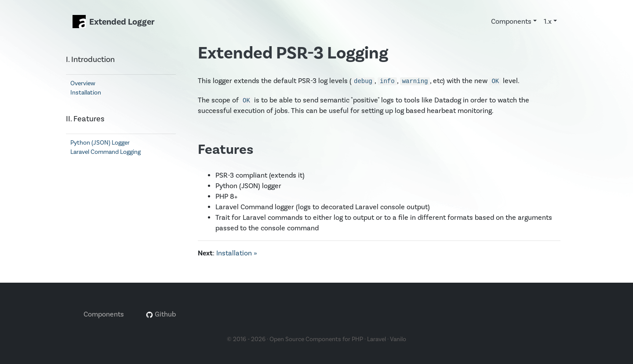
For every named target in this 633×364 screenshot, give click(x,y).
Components (104, 314)
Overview (83, 84)
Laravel (377, 339)
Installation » (237, 253)
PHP (357, 339)
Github (161, 314)
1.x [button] (548, 22)
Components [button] (511, 22)
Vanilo (398, 339)
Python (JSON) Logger (100, 143)
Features (226, 150)
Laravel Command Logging (105, 152)
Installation (86, 93)
